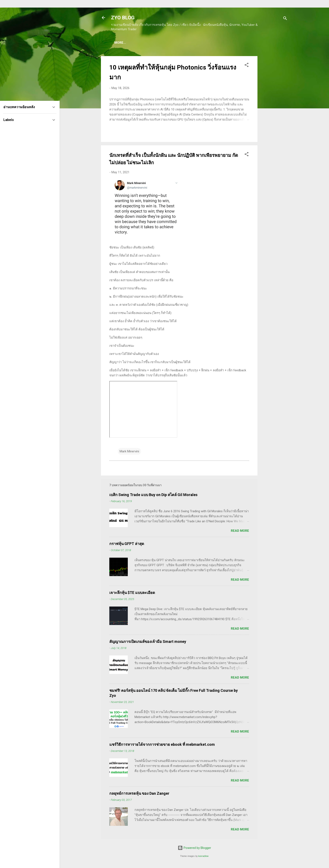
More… (264, 43)
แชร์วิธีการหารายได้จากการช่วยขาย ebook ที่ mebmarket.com (162, 745)
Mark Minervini (129, 452)
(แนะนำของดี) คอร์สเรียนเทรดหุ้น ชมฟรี (146, 43)
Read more (240, 532)
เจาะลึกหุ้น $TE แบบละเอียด (132, 593)
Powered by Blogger (194, 849)
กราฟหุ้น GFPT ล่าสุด (127, 544)
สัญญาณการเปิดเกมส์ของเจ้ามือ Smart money (148, 642)
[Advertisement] (274, 120)
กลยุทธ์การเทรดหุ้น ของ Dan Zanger (139, 794)
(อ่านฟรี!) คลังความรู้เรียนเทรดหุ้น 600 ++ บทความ (216, 43)
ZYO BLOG (123, 18)
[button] (247, 66)
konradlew (203, 857)
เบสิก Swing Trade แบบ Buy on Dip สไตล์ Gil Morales (153, 496)
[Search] (285, 19)
